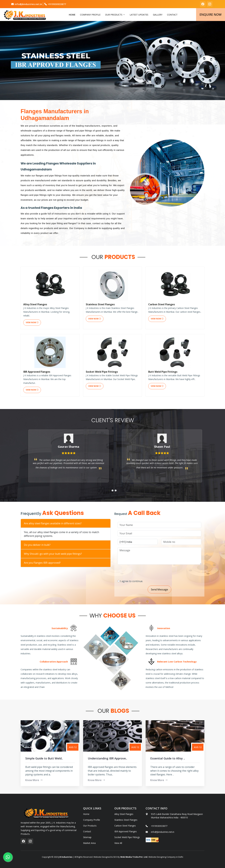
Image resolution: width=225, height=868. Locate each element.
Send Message (170, 589)
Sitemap (87, 837)
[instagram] (210, 4)
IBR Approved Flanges (126, 832)
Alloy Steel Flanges (124, 814)
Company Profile (90, 15)
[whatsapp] (8, 857)
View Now (32, 348)
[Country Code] (148, 542)
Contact (172, 15)
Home (72, 15)
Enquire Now (211, 14)
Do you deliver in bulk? (26, 545)
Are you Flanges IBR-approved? (31, 563)
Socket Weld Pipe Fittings (127, 837)
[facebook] (203, 4)
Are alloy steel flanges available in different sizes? (42, 523)
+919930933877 (57, 4)
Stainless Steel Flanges (126, 820)
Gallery (158, 15)
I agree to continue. (142, 581)
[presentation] (152, 571)
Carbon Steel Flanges (125, 826)
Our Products (90, 826)
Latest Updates (139, 15)
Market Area (89, 843)
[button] (109, 501)
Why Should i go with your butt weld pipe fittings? (42, 554)
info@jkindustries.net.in (28, 4)
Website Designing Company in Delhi (166, 857)
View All (118, 843)
